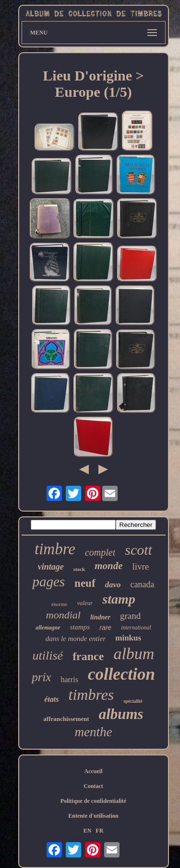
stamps (80, 627)
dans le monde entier (76, 639)
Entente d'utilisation (93, 816)
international (136, 628)
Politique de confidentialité (93, 801)
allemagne (48, 628)
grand (130, 616)
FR (99, 831)
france (88, 656)
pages (48, 582)
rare (105, 628)
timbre (55, 549)
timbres (91, 695)
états (51, 699)
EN (88, 831)
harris (69, 680)
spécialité (133, 701)
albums (121, 714)
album (134, 654)
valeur (85, 603)
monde (108, 566)
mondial (63, 615)
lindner (100, 617)
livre (140, 566)
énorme (59, 604)
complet (100, 552)
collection (121, 674)
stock (79, 569)
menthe (94, 732)
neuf (85, 583)
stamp (119, 599)
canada (143, 584)
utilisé (48, 656)
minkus (128, 638)
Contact (93, 786)
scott (138, 550)
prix (41, 677)
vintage (51, 567)
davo (113, 585)
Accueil (94, 771)
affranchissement (66, 719)
